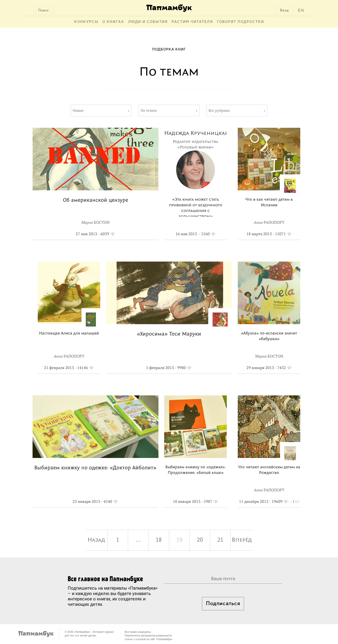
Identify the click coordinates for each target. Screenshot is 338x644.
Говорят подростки (240, 22)
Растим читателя (192, 22)
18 (159, 540)
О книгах (113, 22)
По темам (149, 110)
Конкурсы (86, 22)
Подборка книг (169, 50)
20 (200, 540)
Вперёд (242, 540)
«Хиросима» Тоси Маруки (169, 334)
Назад (96, 540)
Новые (78, 110)
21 (220, 540)
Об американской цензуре (95, 200)
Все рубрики (219, 110)
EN (301, 10)
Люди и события (148, 22)
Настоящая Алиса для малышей (69, 334)
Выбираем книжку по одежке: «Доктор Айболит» (95, 468)
